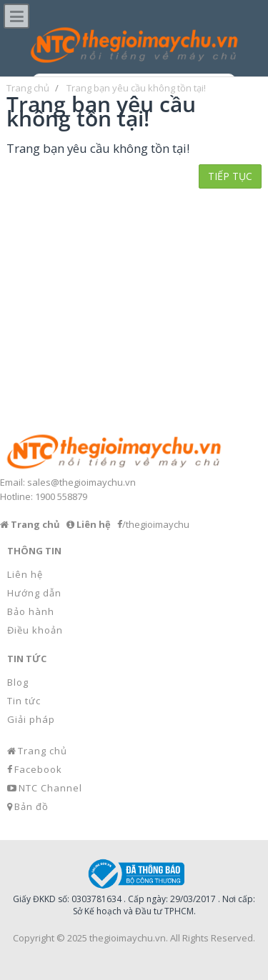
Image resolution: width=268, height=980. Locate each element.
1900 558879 (61, 496)
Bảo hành (31, 611)
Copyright (34, 938)
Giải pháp (31, 719)
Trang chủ (43, 751)
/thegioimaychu (156, 524)
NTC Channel (50, 788)
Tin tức (24, 701)
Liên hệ (25, 574)
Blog (18, 682)
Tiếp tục (230, 176)
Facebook (38, 769)
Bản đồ (31, 806)
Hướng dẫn (34, 593)
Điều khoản (35, 630)
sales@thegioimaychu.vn (81, 482)
